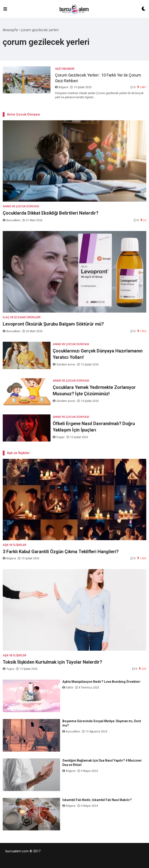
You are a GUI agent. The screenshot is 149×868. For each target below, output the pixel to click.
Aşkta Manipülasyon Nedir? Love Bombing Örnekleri (102, 682)
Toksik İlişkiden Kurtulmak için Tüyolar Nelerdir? (52, 662)
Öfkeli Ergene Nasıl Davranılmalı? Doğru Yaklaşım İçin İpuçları (94, 427)
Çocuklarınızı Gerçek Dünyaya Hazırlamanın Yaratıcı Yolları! (98, 354)
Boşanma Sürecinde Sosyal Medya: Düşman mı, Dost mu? (102, 723)
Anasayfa (10, 30)
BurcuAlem (12, 220)
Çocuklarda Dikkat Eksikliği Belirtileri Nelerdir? (51, 213)
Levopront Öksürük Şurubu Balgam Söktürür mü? (53, 324)
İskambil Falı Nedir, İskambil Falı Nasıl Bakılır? (97, 800)
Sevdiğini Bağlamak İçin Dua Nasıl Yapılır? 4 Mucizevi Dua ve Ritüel (102, 763)
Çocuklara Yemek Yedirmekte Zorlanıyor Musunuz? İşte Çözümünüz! (94, 390)
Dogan (59, 437)
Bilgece (62, 87)
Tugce (9, 669)
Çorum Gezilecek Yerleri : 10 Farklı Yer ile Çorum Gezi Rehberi (98, 78)
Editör (68, 688)
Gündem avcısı (64, 365)
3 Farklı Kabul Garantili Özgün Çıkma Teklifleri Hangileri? (61, 552)
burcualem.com (17, 851)
